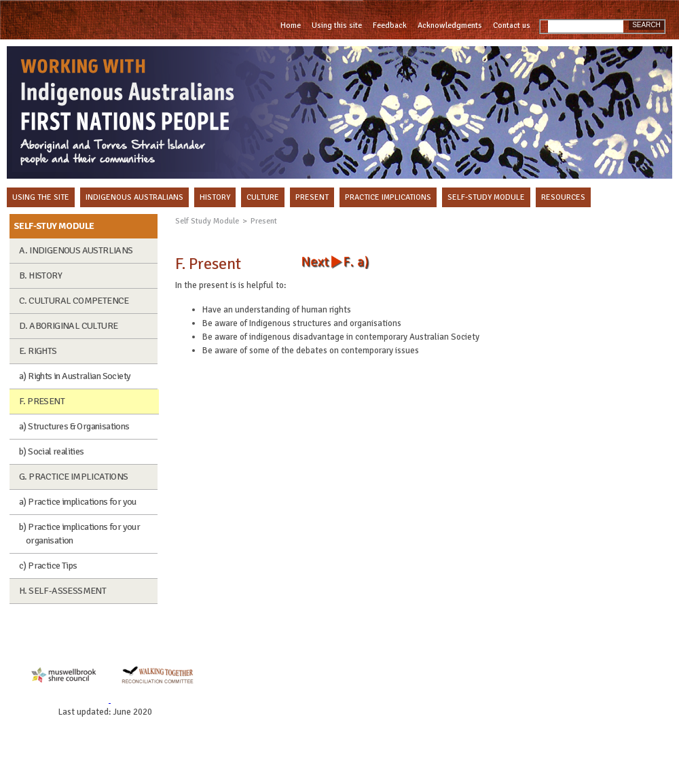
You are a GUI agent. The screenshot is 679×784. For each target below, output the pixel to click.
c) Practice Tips (48, 566)
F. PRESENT (42, 401)
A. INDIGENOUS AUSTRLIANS (76, 250)
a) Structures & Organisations (74, 426)
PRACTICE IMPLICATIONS (388, 197)
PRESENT (312, 197)
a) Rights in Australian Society (75, 376)
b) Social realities (52, 451)
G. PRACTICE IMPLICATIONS (74, 477)
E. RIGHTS (38, 351)
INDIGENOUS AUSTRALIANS (134, 197)
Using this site (337, 25)
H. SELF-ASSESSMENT (62, 591)
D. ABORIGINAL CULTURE (68, 326)
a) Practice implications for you (78, 502)
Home (291, 25)
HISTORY (215, 197)
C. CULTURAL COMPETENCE (74, 301)
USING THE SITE (41, 197)
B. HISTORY (40, 275)
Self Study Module (207, 221)
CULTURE (263, 197)
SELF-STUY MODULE (54, 226)
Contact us (512, 25)
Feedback (390, 25)
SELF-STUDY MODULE (486, 197)
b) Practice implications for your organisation (79, 534)
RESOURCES (563, 197)
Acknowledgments (450, 25)
